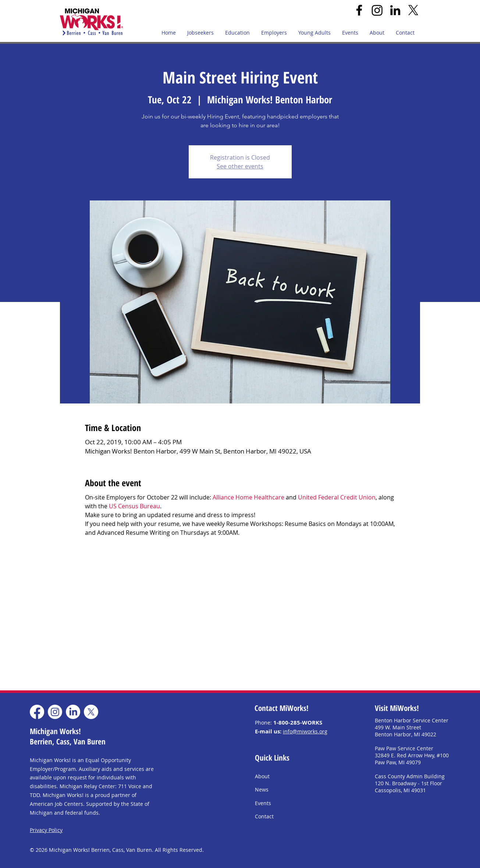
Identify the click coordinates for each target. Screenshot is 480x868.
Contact (264, 816)
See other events (240, 166)
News (262, 789)
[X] (413, 10)
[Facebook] (359, 10)
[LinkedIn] (395, 10)
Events (263, 803)
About (262, 776)
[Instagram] (377, 10)
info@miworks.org (305, 731)
